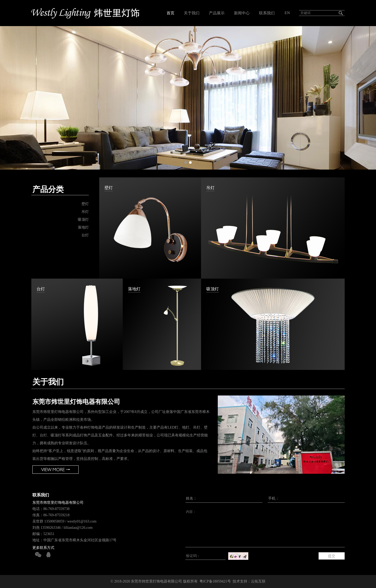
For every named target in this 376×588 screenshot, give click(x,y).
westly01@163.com (82, 521)
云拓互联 (258, 581)
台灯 (85, 235)
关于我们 (192, 13)
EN (287, 13)
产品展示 (217, 13)
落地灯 (83, 227)
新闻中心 (242, 13)
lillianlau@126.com (78, 528)
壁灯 (85, 204)
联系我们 (267, 13)
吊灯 (85, 212)
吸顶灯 (83, 220)
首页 (171, 13)
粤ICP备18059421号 (215, 581)
